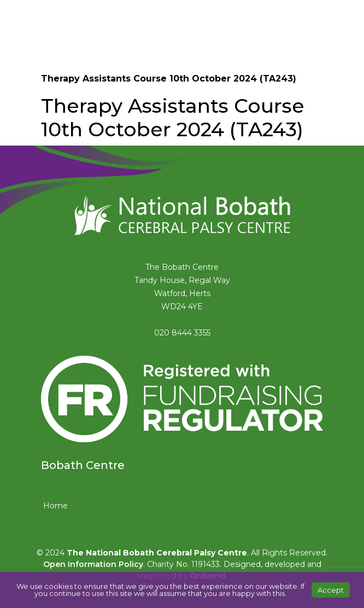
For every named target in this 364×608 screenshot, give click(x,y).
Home (55, 506)
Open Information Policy (93, 564)
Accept (331, 590)
